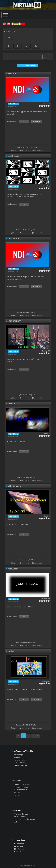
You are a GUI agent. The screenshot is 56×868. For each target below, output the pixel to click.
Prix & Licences (20, 763)
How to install (38, 150)
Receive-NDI (14, 239)
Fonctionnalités (20, 760)
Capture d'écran (20, 765)
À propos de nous (21, 814)
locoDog (47, 186)
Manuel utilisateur (21, 787)
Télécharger (19, 755)
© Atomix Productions (28, 865)
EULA (16, 822)
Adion (48, 103)
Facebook (19, 844)
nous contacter (20, 817)
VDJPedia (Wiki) (20, 790)
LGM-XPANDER (14, 321)
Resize (11, 651)
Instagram (19, 849)
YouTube (19, 846)
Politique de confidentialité (25, 819)
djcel (48, 434)
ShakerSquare (14, 404)
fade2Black (13, 569)
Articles (17, 792)
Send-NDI (12, 74)
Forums (17, 795)
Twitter (18, 852)
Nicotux (47, 681)
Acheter (17, 757)
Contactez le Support (22, 784)
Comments (25, 150)
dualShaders (13, 156)
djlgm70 (47, 351)
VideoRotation (14, 486)
